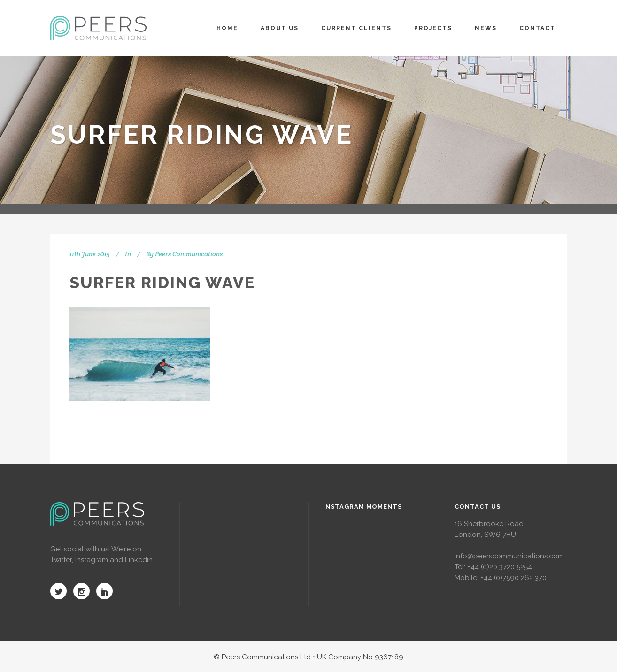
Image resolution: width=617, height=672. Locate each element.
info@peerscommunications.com (509, 556)
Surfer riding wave (162, 283)
